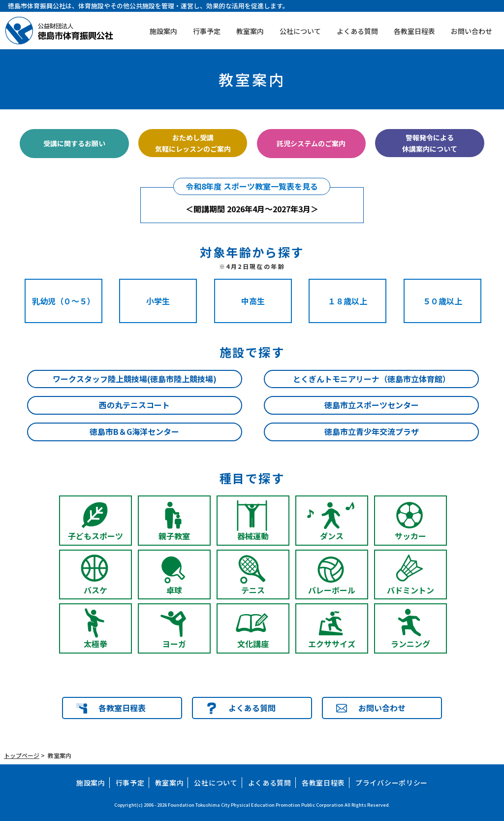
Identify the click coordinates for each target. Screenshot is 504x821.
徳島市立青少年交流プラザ (372, 431)
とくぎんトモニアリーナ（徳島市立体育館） (372, 379)
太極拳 (95, 644)
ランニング (410, 644)
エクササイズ (332, 644)
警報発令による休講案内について (430, 143)
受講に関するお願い (74, 143)
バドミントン (410, 590)
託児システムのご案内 (311, 143)
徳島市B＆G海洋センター (134, 431)
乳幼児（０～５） (63, 301)
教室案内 (250, 31)
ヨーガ (174, 644)
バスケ (95, 590)
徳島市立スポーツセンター (372, 405)
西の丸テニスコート (134, 405)
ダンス (332, 536)
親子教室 (174, 536)
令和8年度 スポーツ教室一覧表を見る (252, 186)
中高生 (253, 301)
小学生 (158, 301)
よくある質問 (357, 31)
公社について (300, 31)
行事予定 (207, 31)
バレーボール (332, 590)
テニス (253, 590)
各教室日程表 (414, 31)
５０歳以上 (442, 301)
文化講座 (253, 644)
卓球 (174, 590)
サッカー (410, 536)
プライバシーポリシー (392, 783)
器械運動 (253, 536)
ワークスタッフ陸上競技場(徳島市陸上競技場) (135, 379)
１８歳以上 (347, 301)
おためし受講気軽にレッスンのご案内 (193, 143)
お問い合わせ (472, 31)
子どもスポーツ (95, 536)
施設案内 (163, 31)
